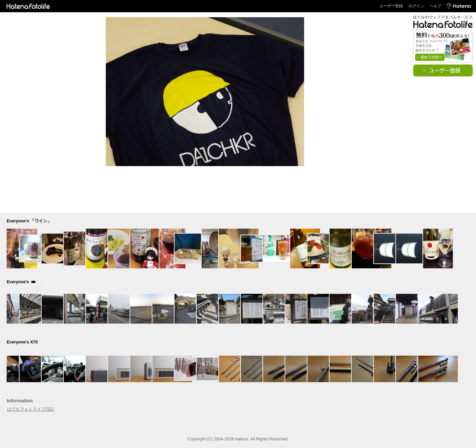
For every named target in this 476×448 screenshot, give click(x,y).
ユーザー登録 (391, 6)
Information (20, 401)
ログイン (416, 6)
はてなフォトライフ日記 (31, 409)
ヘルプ (435, 6)
